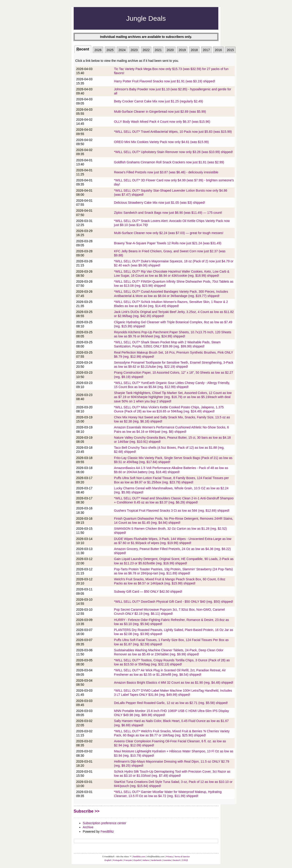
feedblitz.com (139, 857)
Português (118, 860)
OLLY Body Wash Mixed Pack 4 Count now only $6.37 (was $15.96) (162, 122)
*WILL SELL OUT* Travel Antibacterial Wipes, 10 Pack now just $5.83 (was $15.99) (173, 132)
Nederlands (156, 860)
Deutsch (176, 860)
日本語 (185, 860)
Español (137, 860)
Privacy (169, 857)
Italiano (146, 860)
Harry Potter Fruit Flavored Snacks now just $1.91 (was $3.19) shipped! (165, 81)
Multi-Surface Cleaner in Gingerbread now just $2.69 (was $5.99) (160, 112)
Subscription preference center (105, 823)
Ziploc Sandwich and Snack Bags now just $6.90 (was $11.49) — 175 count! (168, 213)
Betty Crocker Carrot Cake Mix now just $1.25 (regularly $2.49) (159, 101)
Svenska (167, 860)
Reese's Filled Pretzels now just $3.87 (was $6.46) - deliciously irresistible (166, 172)
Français (128, 860)
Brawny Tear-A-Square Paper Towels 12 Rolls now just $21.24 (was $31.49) (168, 243)
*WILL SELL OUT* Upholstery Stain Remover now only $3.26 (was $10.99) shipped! (173, 152)
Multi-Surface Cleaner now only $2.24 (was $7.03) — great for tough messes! (169, 233)
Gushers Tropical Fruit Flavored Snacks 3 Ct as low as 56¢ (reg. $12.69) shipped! (172, 511)
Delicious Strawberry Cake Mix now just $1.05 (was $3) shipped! (160, 203)
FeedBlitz (107, 832)
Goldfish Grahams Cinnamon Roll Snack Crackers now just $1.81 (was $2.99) (169, 162)
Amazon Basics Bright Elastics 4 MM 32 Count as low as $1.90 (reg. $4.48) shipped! (174, 683)
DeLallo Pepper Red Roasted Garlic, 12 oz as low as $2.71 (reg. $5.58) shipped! (171, 703)
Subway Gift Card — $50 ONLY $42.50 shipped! (148, 592)
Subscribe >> (87, 811)
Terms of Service (182, 857)
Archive (88, 827)
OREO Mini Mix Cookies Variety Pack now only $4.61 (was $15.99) (161, 142)
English (108, 860)
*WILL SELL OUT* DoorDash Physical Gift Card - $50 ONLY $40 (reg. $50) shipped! (174, 602)
